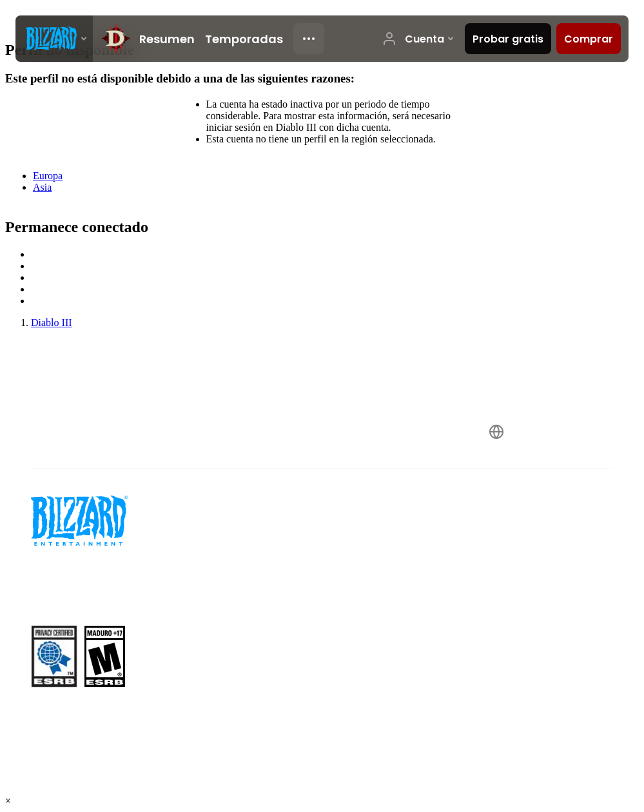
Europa (48, 176)
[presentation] (54, 39)
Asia (42, 187)
